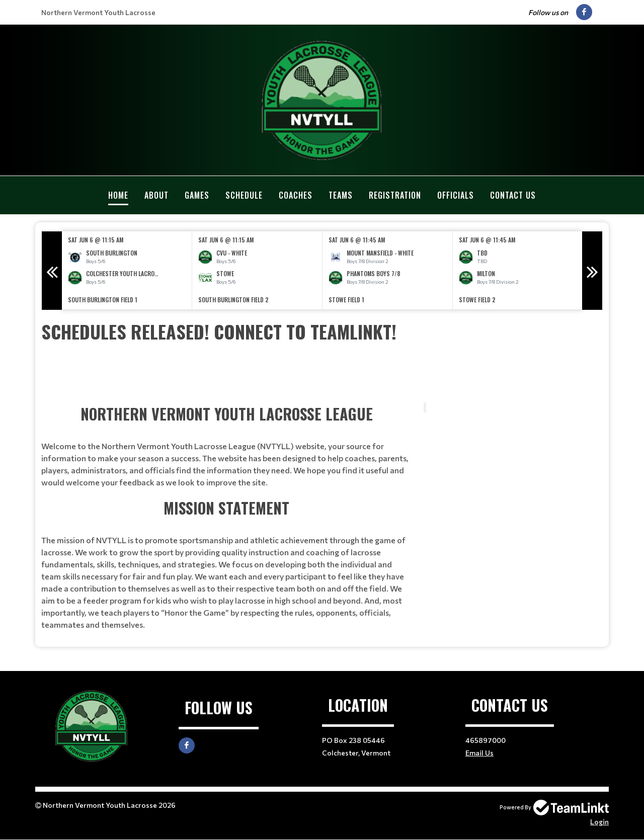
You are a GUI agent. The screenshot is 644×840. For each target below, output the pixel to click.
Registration (395, 195)
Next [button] (592, 271)
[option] (127, 270)
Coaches (296, 195)
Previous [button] (52, 271)
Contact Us (513, 195)
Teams (341, 195)
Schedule (244, 195)
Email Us (479, 753)
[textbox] (322, 331)
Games (197, 195)
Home (118, 195)
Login (599, 822)
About (156, 195)
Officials (456, 195)
